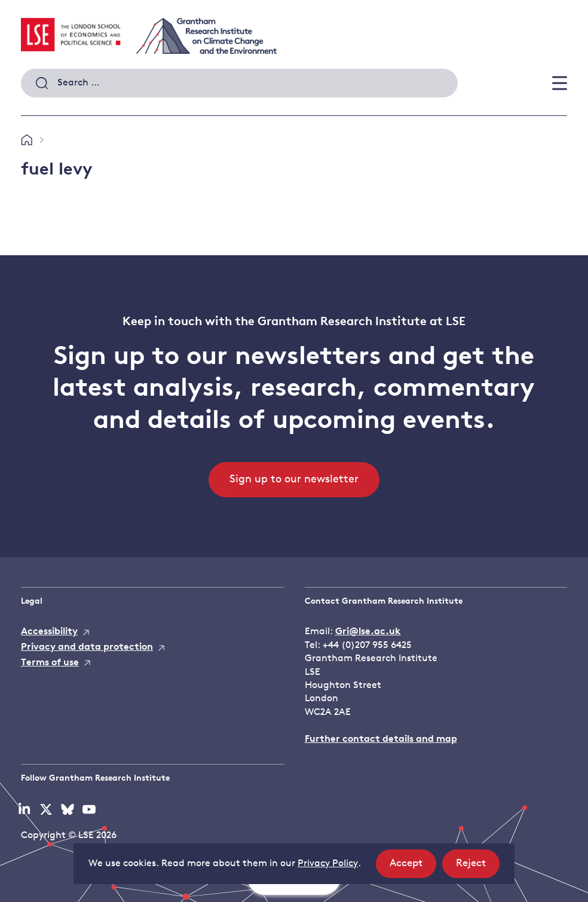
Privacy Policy (328, 864)
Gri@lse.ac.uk (368, 632)
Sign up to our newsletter (294, 480)
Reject (478, 867)
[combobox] (239, 83)
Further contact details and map (381, 739)
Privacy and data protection (87, 647)
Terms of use (50, 663)
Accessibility (49, 632)
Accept (413, 867)
